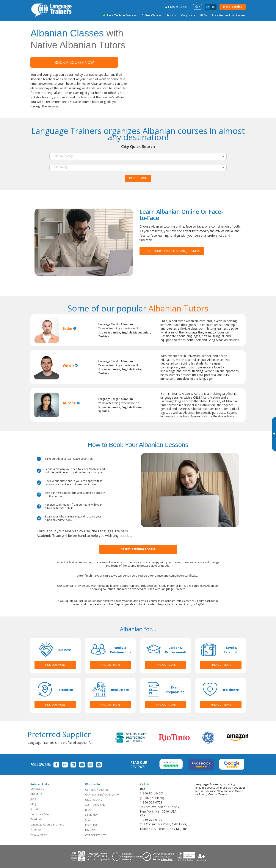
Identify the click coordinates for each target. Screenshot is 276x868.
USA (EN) (91, 790)
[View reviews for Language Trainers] (191, 856)
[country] (138, 156)
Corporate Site (40, 814)
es (213, 7)
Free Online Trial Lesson (229, 15)
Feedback (37, 819)
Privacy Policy (39, 835)
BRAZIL (89, 810)
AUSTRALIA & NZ (95, 805)
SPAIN (89, 820)
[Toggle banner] (274, 434)
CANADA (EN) (93, 795)
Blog (33, 804)
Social (34, 809)
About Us (36, 794)
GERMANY (91, 815)
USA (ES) (104, 790)
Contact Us (37, 789)
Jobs (33, 799)
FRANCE (90, 830)
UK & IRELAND (94, 800)
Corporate (188, 15)
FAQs (204, 15)
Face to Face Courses (122, 15)
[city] (138, 167)
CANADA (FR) (112, 795)
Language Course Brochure (47, 825)
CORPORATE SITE (96, 835)
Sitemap (36, 829)
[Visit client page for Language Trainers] (160, 857)
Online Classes (152, 15)
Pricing (171, 15)
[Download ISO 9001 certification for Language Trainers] (91, 856)
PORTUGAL (92, 825)
